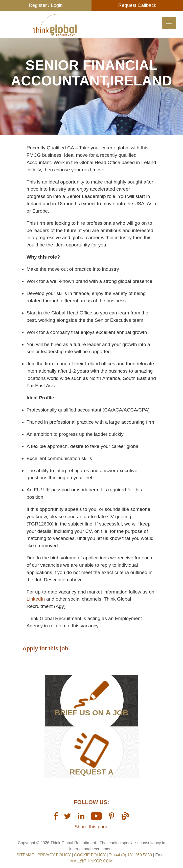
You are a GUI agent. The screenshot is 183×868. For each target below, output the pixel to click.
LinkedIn (36, 599)
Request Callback (137, 5)
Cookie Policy (90, 855)
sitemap (25, 855)
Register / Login (46, 5)
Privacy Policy (54, 855)
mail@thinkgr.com (91, 861)
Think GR (55, 32)
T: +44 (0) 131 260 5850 (131, 855)
